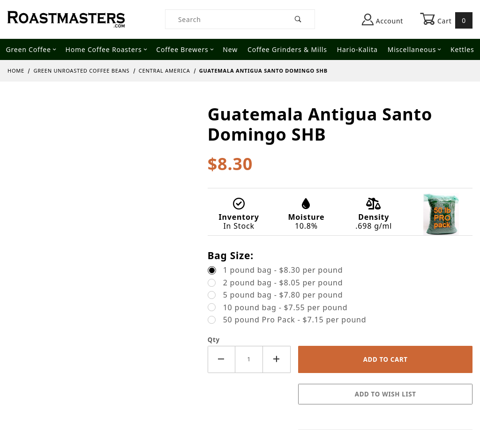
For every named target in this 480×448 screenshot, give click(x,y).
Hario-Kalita (357, 49)
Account (382, 19)
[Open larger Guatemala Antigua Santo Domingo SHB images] (100, 111)
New (230, 49)
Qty (214, 340)
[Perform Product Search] (298, 19)
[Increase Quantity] (277, 359)
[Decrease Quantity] (221, 359)
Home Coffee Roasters (106, 49)
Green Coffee (31, 49)
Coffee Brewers (185, 49)
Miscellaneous (414, 49)
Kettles (462, 49)
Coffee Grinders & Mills (287, 49)
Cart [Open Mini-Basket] (446, 20)
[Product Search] (224, 19)
